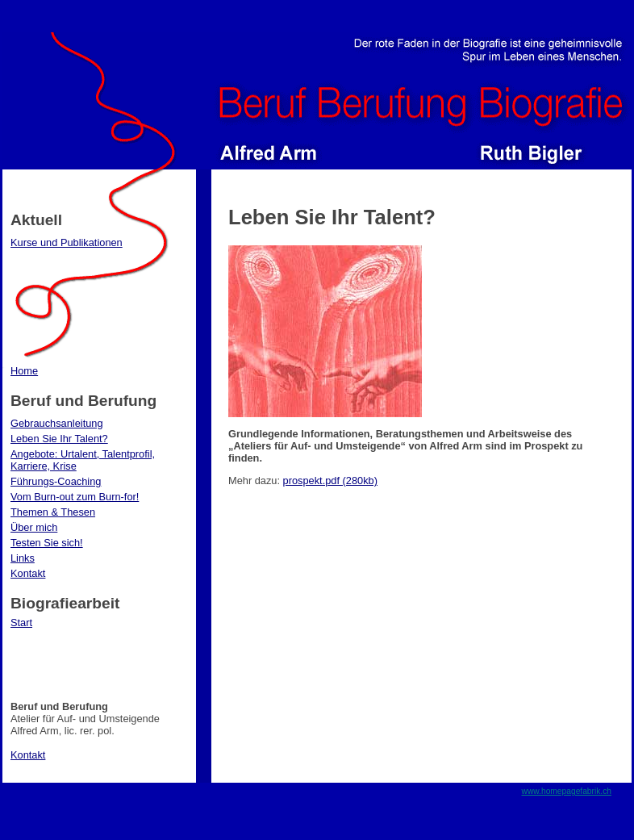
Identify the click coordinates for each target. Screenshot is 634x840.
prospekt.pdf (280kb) (330, 481)
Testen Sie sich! (47, 543)
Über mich (34, 527)
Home (24, 371)
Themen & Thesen (53, 512)
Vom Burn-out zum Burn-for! (75, 497)
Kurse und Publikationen (67, 242)
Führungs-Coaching (56, 481)
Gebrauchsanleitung (57, 423)
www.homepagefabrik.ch (567, 791)
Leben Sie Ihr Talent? (59, 439)
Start (21, 623)
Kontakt (28, 573)
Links (23, 558)
